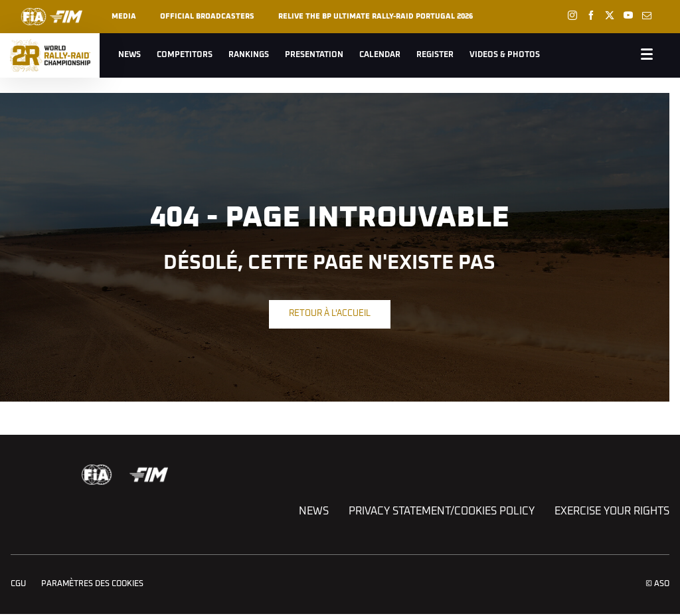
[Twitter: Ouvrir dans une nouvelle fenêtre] (610, 15)
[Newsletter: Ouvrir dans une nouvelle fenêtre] (647, 15)
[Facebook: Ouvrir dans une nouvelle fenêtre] (591, 15)
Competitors (185, 55)
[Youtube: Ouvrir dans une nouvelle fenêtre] (628, 15)
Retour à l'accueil (330, 314)
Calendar (380, 55)
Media (124, 16)
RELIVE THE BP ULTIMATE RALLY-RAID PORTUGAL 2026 (376, 16)
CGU (18, 584)
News (129, 55)
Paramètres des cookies (92, 584)
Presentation (314, 55)
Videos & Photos (505, 55)
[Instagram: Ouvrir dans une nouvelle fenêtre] (572, 15)
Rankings (249, 55)
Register (435, 55)
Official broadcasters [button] (207, 16)
